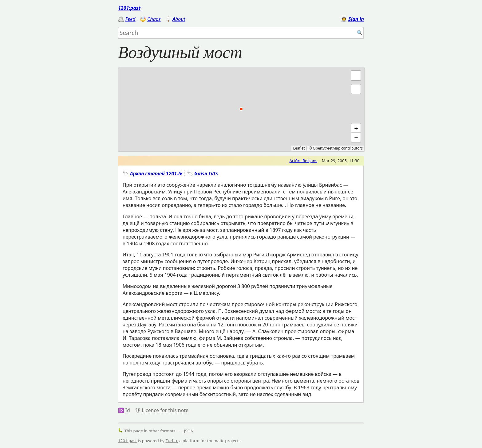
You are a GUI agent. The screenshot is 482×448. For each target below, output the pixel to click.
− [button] (356, 137)
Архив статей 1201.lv (156, 173)
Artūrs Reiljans (303, 161)
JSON (189, 431)
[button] (356, 89)
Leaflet (299, 148)
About (179, 19)
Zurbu (171, 441)
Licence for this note (165, 410)
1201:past (129, 8)
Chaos (154, 19)
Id (128, 410)
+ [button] (356, 128)
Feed (130, 19)
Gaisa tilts (206, 173)
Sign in (356, 19)
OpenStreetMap (327, 148)
